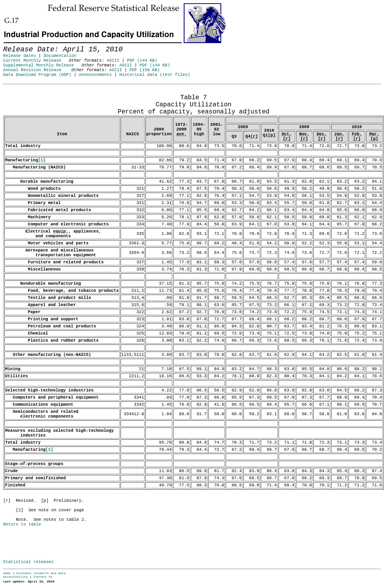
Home (7, 573)
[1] (42, 160)
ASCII (113, 61)
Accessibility (15, 577)
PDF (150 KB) (145, 70)
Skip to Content (13, 44)
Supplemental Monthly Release (39, 65)
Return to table (22, 524)
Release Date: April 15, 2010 (21, 88)
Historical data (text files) (155, 75)
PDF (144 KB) (142, 61)
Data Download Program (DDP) (37, 75)
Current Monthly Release (32, 61)
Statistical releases (28, 562)
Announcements (95, 75)
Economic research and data (41, 573)
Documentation (60, 56)
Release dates (20, 56)
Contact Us (43, 577)
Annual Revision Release (32, 70)
